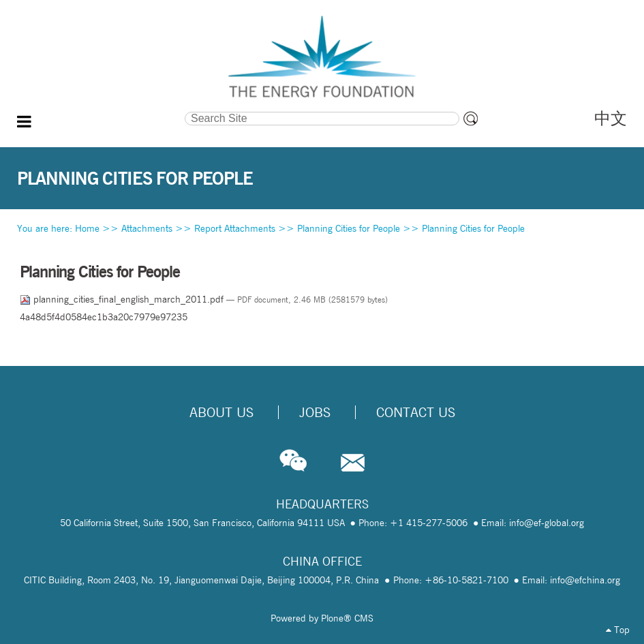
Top (618, 630)
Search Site (102, 110)
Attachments (147, 228)
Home (87, 228)
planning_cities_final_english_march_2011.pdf (123, 299)
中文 (611, 118)
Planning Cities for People (349, 228)
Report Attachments (235, 228)
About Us (221, 412)
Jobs (315, 412)
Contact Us (416, 412)
